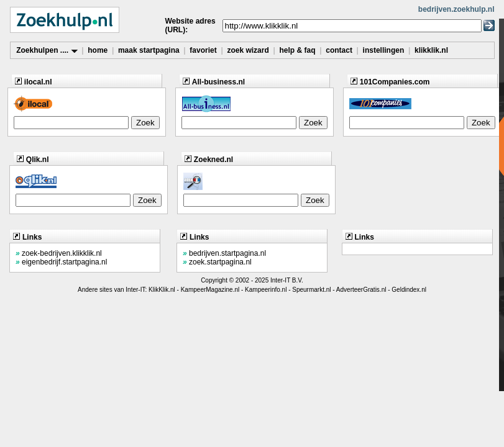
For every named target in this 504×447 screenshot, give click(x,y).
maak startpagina (149, 50)
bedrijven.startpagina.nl (224, 253)
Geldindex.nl (409, 290)
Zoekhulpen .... (47, 50)
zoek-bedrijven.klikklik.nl (59, 253)
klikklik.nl (431, 50)
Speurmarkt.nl (311, 290)
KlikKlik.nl (162, 290)
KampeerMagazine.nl (210, 290)
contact (339, 50)
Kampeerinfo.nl (266, 290)
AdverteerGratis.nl (361, 290)
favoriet (203, 50)
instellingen (384, 50)
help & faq (297, 50)
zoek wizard (248, 50)
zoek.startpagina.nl (217, 262)
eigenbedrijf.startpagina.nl (61, 262)
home (98, 50)
